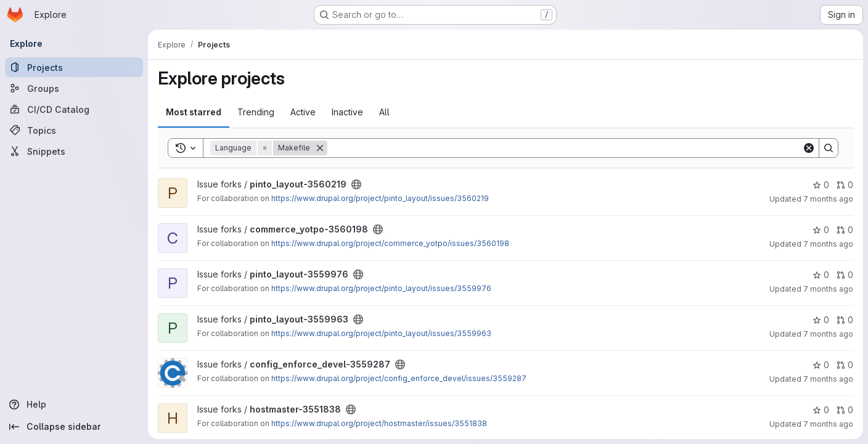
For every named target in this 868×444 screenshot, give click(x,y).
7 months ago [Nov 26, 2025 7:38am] (828, 334)
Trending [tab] (256, 112)
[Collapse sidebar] (74, 427)
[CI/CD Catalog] (74, 109)
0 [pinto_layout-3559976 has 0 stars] (821, 275)
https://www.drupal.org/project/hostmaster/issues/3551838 (379, 423)
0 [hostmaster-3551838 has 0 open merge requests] (845, 410)
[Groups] (74, 88)
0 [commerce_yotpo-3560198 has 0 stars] (821, 230)
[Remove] (320, 148)
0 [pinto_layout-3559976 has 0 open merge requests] (845, 275)
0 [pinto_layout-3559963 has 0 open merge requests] (845, 320)
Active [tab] (303, 112)
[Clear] (809, 148)
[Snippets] (74, 151)
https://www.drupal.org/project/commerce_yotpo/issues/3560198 (390, 243)
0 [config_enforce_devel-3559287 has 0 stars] (821, 365)
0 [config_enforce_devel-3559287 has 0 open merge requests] (845, 365)
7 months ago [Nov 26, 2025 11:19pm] (828, 244)
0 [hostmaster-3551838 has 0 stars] (821, 410)
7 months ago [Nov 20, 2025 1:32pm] (828, 424)
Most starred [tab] (194, 112)
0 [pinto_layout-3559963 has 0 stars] (821, 320)
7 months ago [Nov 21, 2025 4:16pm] (828, 379)
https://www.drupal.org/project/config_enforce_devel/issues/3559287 (399, 378)
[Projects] (74, 67)
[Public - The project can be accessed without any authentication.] (356, 184)
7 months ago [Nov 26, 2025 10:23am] (828, 289)
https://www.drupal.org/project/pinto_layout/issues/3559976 (381, 288)
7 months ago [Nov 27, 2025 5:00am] (828, 199)
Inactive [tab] (347, 112)
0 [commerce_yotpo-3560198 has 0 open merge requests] (845, 230)
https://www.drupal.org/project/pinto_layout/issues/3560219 (380, 198)
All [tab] (384, 112)
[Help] (74, 405)
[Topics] (74, 130)
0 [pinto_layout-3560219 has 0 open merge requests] (845, 185)
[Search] (565, 148)
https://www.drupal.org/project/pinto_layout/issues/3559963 (381, 333)
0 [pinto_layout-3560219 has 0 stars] (821, 185)
